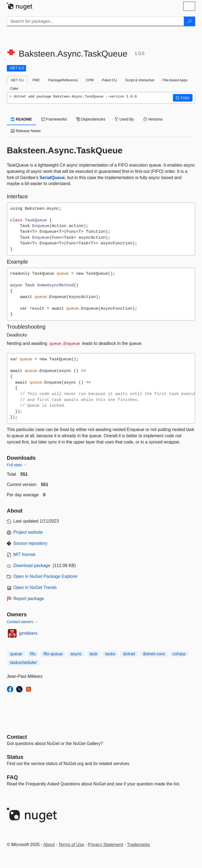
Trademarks (139, 845)
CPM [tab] (90, 80)
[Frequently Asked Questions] (12, 777)
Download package (32, 566)
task (94, 654)
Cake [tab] (14, 88)
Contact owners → (22, 622)
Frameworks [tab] (54, 119)
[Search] (190, 21)
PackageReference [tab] (63, 80)
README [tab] (21, 119)
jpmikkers (29, 633)
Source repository (30, 543)
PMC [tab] (36, 80)
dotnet (129, 654)
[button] (183, 98)
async (76, 654)
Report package (29, 599)
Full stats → (17, 465)
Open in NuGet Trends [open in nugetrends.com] (35, 587)
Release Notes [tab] (26, 131)
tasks (110, 654)
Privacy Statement (106, 845)
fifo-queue (53, 654)
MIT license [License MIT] (24, 554)
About (49, 845)
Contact (17, 737)
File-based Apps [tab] (175, 80)
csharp (179, 654)
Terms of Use (71, 845)
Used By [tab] (124, 119)
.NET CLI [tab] (17, 80)
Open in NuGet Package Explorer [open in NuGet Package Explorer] (45, 576)
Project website (28, 532)
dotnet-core (154, 654)
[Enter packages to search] (95, 21)
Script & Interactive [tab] (140, 80)
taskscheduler (23, 663)
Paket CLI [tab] (109, 80)
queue (16, 654)
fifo (33, 654)
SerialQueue (52, 178)
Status (15, 757)
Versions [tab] (153, 119)
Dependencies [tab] (91, 119)
